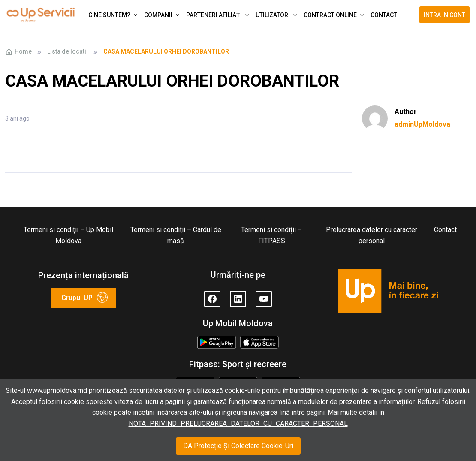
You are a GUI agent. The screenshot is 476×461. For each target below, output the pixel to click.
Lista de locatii (68, 51)
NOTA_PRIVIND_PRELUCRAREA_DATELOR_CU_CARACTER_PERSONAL (238, 423)
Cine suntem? (109, 15)
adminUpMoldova (422, 124)
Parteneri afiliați (214, 15)
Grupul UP (77, 298)
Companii (158, 15)
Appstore (259, 341)
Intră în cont (444, 15)
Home (18, 52)
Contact (384, 15)
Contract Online (330, 15)
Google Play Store (216, 343)
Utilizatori (273, 15)
